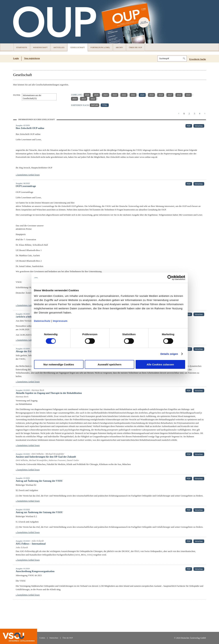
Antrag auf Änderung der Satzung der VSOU (39, 481)
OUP (17, 22)
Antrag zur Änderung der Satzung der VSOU (39, 512)
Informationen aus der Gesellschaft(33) (32, 97)
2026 (87, 95)
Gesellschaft (78, 47)
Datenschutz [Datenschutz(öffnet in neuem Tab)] (54, 638)
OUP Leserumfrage (26, 186)
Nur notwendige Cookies (59, 364)
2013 (84, 99)
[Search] (172, 58)
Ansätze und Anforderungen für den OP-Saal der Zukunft (46, 457)
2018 (161, 95)
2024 (105, 95)
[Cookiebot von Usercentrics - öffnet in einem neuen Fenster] (170, 278)
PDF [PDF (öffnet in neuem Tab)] (189, 126)
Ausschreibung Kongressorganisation (35, 571)
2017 (170, 95)
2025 (96, 95)
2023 (115, 95)
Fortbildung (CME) (100, 47)
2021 (133, 95)
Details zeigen (169, 354)
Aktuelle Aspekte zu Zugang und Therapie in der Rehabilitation (49, 393)
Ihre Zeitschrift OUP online (30, 128)
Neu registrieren (32, 58)
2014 (75, 99)
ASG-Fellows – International (31, 544)
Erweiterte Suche (198, 59)
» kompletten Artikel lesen (28, 175)
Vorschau (199, 126)
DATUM (94, 105)
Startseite (22, 47)
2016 (179, 95)
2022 (124, 95)
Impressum (60, 321)
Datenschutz (42, 321)
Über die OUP (135, 47)
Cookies (42, 638)
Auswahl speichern (109, 364)
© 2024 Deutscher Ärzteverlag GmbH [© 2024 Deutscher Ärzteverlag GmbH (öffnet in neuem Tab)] (190, 638)
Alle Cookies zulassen (160, 364)
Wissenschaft (40, 47)
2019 (151, 95)
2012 (93, 99)
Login (16, 58)
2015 (188, 95)
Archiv (119, 47)
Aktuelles (59, 47)
